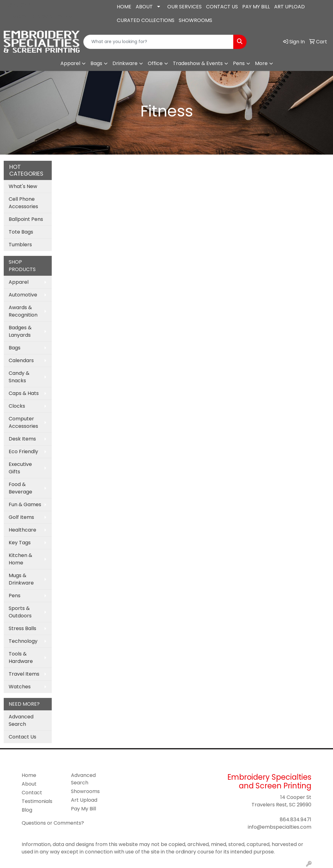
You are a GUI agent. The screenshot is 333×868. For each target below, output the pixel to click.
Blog (27, 810)
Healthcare (22, 530)
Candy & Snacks (19, 377)
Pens (239, 63)
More (261, 63)
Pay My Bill (83, 809)
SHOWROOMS (195, 20)
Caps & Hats (24, 393)
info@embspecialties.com (42, 16)
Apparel (70, 63)
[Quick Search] (159, 42)
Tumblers (20, 245)
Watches (20, 687)
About (29, 784)
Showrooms (85, 791)
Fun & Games (25, 504)
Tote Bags (21, 232)
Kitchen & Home (20, 559)
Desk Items (22, 439)
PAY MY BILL (256, 7)
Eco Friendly (23, 452)
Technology (23, 641)
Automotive (23, 295)
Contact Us (22, 737)
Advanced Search (21, 720)
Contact (32, 793)
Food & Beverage (20, 488)
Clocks (17, 406)
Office (155, 63)
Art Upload (84, 800)
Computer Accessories (23, 422)
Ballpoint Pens (26, 219)
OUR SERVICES (184, 7)
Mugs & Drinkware (21, 579)
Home (29, 775)
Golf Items (21, 517)
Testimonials (37, 801)
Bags (96, 63)
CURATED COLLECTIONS (146, 20)
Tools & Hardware (21, 658)
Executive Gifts (20, 468)
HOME (124, 7)
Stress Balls (22, 628)
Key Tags (20, 543)
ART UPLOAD (289, 7)
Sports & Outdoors (20, 612)
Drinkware (125, 63)
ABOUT (144, 7)
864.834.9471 (23, 5)
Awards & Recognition (23, 311)
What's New (23, 186)
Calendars (21, 360)
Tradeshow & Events (198, 63)
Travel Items (24, 674)
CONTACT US (222, 7)
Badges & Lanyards (20, 331)
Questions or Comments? (53, 823)
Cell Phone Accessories (23, 203)
